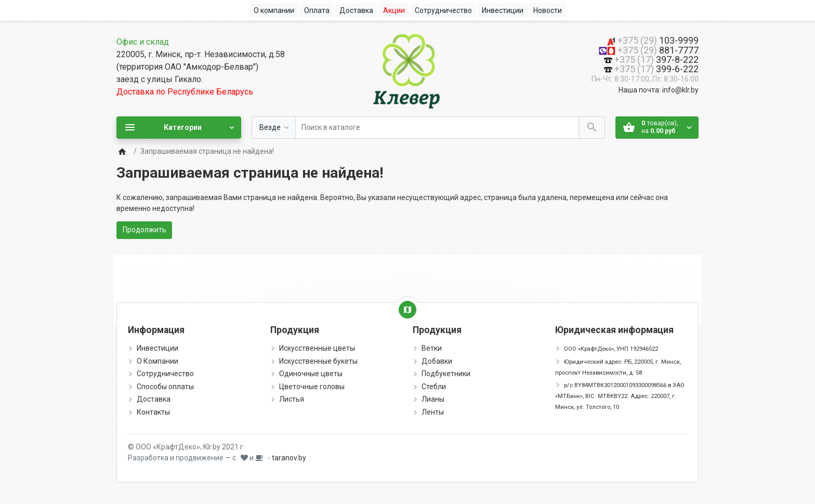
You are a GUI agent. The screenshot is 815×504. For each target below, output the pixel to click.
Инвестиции (157, 348)
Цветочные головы (312, 387)
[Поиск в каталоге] (437, 128)
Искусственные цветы (317, 348)
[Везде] (274, 128)
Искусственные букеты (318, 361)
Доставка (154, 399)
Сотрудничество (165, 374)
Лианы (433, 399)
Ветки (432, 348)
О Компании (157, 361)
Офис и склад (143, 42)
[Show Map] (407, 310)
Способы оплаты (165, 387)
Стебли (434, 387)
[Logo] (407, 69)
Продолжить (144, 230)
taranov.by (289, 458)
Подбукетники (446, 374)
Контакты (153, 412)
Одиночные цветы (311, 374)
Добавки (437, 361)
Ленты (433, 412)
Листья (292, 399)
